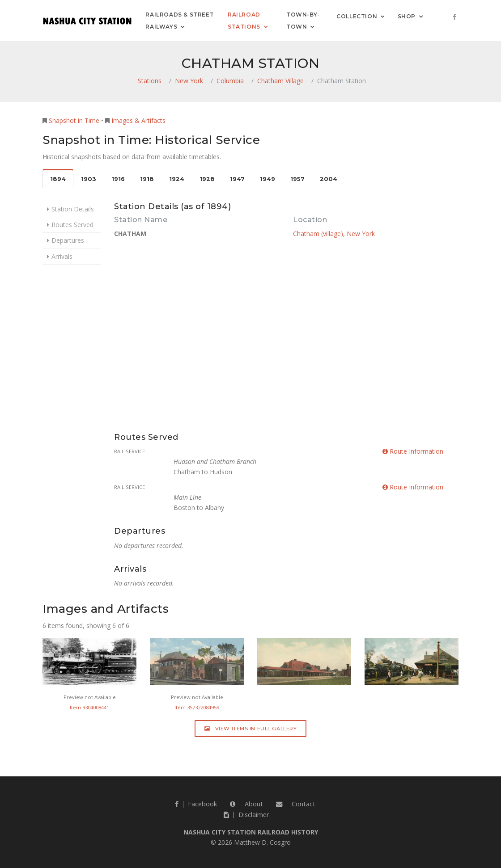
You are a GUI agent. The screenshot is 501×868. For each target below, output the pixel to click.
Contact (296, 804)
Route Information (413, 451)
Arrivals (62, 256)
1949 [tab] (267, 179)
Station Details (73, 209)
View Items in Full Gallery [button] (251, 729)
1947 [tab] (237, 179)
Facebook (196, 804)
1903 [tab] (89, 179)
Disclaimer (246, 815)
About (246, 804)
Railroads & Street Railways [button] (180, 21)
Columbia (230, 81)
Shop (407, 16)
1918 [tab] (147, 179)
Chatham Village (280, 81)
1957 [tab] (297, 179)
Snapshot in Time (74, 120)
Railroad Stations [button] (244, 21)
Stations (150, 81)
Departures (68, 240)
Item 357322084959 (197, 707)
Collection (357, 16)
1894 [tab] (58, 179)
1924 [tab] (177, 179)
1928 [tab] (207, 179)
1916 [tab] (118, 179)
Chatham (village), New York (334, 234)
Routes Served (72, 225)
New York (189, 81)
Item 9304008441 (89, 707)
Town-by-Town (303, 21)
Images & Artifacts (138, 120)
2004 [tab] (329, 179)
